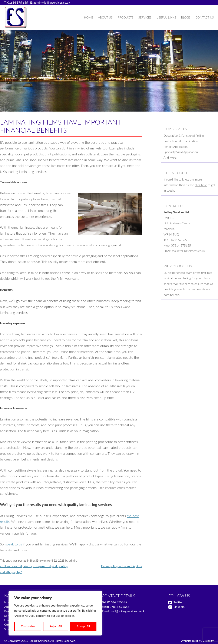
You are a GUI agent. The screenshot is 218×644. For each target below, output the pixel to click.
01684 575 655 (18, 2)
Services (145, 17)
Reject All (56, 626)
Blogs (186, 17)
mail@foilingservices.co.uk (189, 251)
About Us (105, 17)
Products (125, 17)
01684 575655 (117, 602)
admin (72, 561)
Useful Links (166, 17)
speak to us (14, 544)
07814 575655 (120, 607)
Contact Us (205, 17)
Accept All (83, 626)
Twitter (178, 602)
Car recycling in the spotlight (121, 566)
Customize (28, 626)
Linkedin (179, 607)
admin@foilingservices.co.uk (52, 2)
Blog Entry (36, 561)
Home (88, 17)
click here (201, 185)
